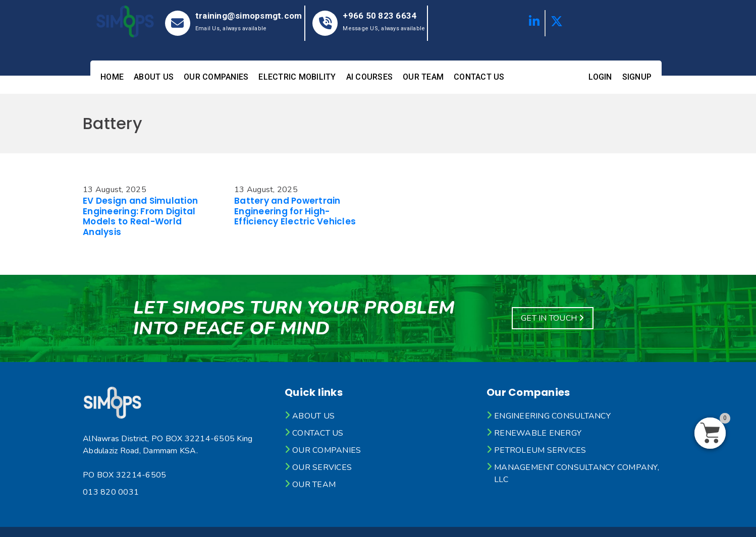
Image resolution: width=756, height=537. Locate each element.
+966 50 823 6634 (380, 16)
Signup (637, 77)
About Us (154, 77)
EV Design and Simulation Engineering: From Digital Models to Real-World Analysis (140, 216)
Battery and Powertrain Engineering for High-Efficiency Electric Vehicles (295, 211)
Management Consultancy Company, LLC (577, 473)
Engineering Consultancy (552, 416)
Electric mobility (297, 77)
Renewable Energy (538, 433)
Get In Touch (553, 318)
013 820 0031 (111, 492)
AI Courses (370, 77)
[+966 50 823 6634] (325, 23)
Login (600, 77)
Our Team (423, 77)
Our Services (322, 467)
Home (112, 77)
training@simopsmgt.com (249, 16)
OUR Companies (216, 77)
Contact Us (479, 77)
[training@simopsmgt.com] (178, 23)
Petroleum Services (540, 450)
